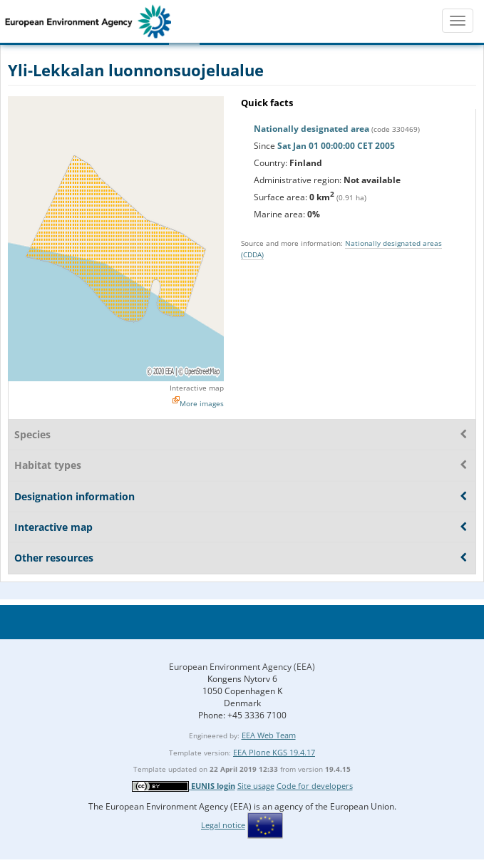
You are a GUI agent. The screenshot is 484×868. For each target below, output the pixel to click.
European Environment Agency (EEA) (242, 667)
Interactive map (197, 388)
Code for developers (315, 786)
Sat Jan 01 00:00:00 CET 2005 (336, 146)
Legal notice (223, 825)
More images (202, 403)
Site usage (256, 786)
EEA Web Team (269, 735)
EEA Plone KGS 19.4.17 (274, 752)
